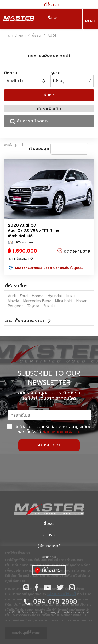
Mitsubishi (64, 301)
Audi (12, 296)
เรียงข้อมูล (39, 149)
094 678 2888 (90, 39)
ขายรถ (49, 535)
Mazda (13, 301)
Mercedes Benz (37, 301)
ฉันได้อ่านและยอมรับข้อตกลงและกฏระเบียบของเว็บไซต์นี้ (49, 429)
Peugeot (15, 306)
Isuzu (70, 296)
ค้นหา (49, 95)
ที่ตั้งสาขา (49, 5)
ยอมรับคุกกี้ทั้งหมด (26, 633)
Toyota (33, 306)
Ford (24, 296)
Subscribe (49, 445)
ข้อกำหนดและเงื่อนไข (62, 432)
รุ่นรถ (55, 73)
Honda (38, 296)
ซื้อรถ (49, 524)
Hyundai (55, 296)
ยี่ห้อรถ (11, 73)
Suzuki (49, 306)
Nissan (82, 301)
